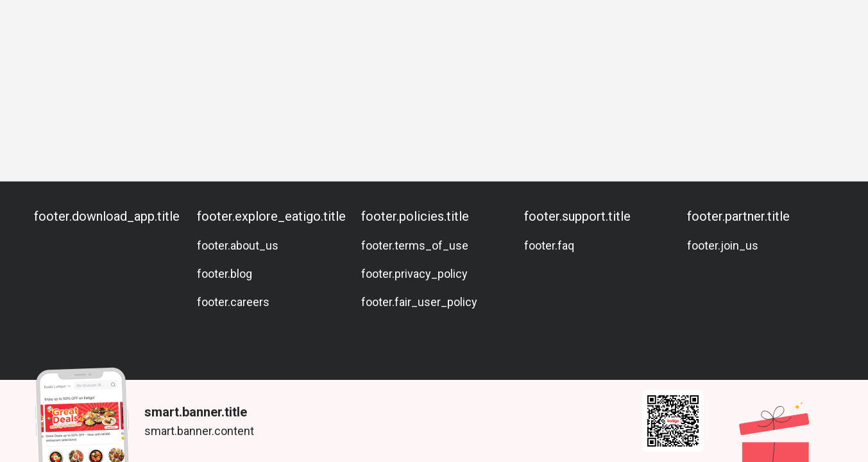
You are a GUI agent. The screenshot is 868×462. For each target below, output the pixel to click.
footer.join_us (723, 245)
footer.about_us (238, 245)
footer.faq (549, 245)
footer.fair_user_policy (419, 302)
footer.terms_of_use (415, 245)
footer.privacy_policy (414, 274)
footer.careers (233, 302)
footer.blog (225, 274)
